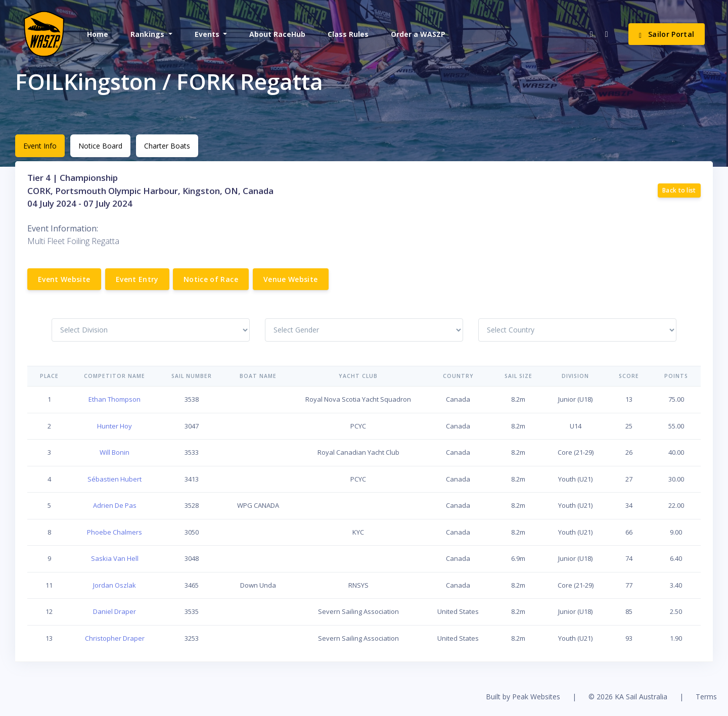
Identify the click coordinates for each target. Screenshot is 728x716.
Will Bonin (115, 452)
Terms (706, 697)
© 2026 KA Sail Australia (628, 697)
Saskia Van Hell (115, 558)
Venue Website (291, 279)
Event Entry (137, 279)
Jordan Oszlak (115, 585)
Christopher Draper (115, 638)
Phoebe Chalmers (115, 532)
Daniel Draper (115, 611)
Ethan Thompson (115, 399)
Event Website (64, 279)
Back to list (679, 190)
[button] (150, 34)
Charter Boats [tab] (167, 146)
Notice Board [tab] (100, 146)
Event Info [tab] (40, 146)
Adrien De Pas (115, 505)
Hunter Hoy (115, 426)
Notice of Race (211, 279)
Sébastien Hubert (115, 479)
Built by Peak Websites (523, 697)
